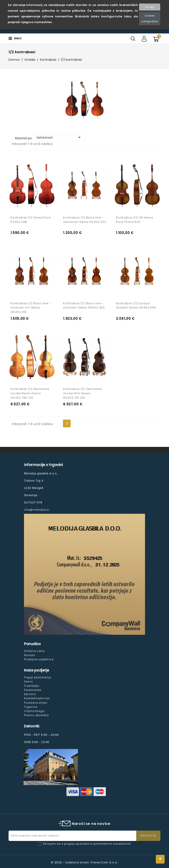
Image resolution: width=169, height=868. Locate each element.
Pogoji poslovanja (38, 677)
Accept (150, 7)
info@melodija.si (37, 510)
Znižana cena (34, 651)
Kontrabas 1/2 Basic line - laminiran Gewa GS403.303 (85, 220)
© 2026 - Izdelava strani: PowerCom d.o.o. (84, 862)
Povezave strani (36, 703)
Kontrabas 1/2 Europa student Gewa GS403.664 (136, 306)
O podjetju (32, 686)
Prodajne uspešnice (39, 659)
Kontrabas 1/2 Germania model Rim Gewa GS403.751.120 (83, 393)
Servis (28, 682)
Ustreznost (59, 137)
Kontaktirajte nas (37, 698)
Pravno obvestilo (36, 715)
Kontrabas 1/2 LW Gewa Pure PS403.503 (135, 220)
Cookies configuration (150, 18)
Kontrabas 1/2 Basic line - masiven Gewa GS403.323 (84, 306)
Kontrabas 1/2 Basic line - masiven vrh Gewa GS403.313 (31, 308)
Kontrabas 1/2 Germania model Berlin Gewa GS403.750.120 (30, 393)
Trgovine (30, 707)
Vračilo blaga (34, 711)
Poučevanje (33, 690)
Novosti (30, 655)
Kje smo (30, 694)
